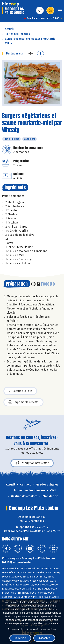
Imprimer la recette (23, 402)
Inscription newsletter (32, 463)
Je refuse (20, 638)
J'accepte (44, 638)
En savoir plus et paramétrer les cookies (32, 629)
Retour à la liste (20, 391)
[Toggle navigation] (60, 12)
